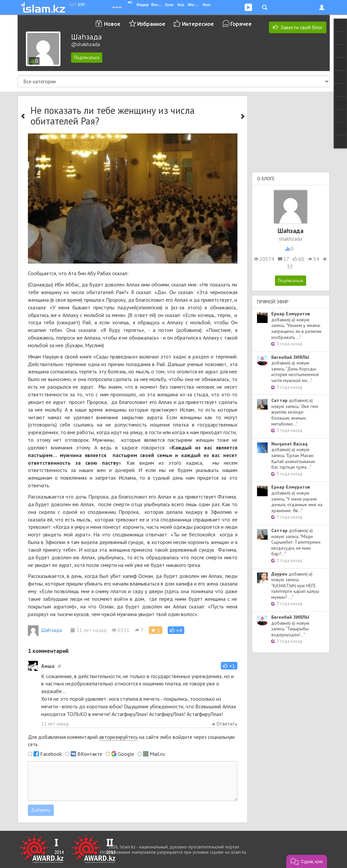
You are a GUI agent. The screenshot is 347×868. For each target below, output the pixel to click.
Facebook (51, 754)
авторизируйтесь (118, 737)
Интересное (198, 24)
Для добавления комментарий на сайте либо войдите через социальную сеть (131, 741)
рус (82, 4)
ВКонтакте (90, 754)
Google (126, 754)
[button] (176, 630)
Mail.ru (157, 754)
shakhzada (291, 239)
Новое (112, 24)
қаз (73, 4)
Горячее (241, 24)
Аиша (48, 666)
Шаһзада (45, 630)
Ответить (225, 724)
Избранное (151, 24)
